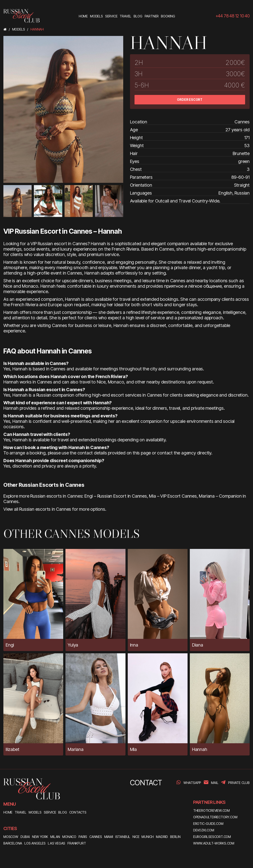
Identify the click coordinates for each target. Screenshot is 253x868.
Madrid (162, 837)
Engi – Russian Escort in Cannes (116, 496)
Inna (134, 645)
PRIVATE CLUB (239, 783)
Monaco (69, 837)
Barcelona (13, 843)
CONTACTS (78, 812)
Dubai (25, 837)
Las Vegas (57, 843)
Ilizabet (12, 749)
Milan (55, 837)
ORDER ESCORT (190, 100)
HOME (8, 812)
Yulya (73, 645)
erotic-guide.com (208, 824)
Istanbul (123, 837)
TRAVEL (21, 812)
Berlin (175, 837)
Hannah (200, 749)
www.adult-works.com (214, 843)
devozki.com (204, 830)
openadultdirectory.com (215, 817)
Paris (83, 837)
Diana (198, 645)
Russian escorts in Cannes (45, 509)
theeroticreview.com (211, 810)
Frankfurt (77, 843)
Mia (133, 749)
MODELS (35, 812)
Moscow (11, 837)
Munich (148, 837)
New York (40, 837)
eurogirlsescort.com (212, 837)
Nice (136, 837)
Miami (109, 837)
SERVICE (50, 812)
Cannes (96, 837)
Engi (10, 645)
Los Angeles (35, 843)
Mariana (76, 749)
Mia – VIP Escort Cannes (173, 496)
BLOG (63, 812)
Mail (215, 783)
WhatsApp (192, 783)
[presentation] (7, 202)
